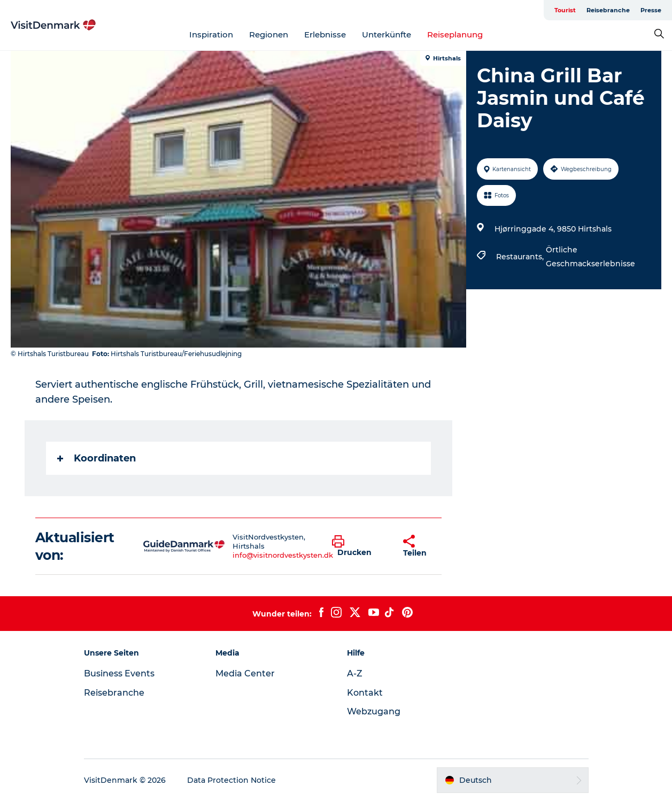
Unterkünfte (387, 34)
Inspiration (211, 34)
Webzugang (374, 711)
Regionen (269, 34)
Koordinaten (96, 458)
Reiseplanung (455, 34)
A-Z (355, 673)
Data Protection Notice (231, 780)
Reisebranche (608, 10)
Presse (651, 10)
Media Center (245, 673)
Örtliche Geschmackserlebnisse (590, 257)
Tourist (565, 10)
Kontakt (365, 693)
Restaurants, (521, 257)
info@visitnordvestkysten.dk (283, 555)
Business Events (119, 673)
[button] (359, 546)
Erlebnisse (325, 34)
